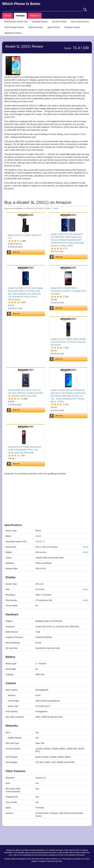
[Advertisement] (47, 504)
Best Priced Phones (80, 22)
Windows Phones (72, 27)
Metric (86, 547)
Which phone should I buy (16, 22)
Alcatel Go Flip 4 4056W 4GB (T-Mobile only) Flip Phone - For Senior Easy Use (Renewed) (68, 342)
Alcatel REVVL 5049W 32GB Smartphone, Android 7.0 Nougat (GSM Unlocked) (68, 291)
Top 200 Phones (59, 22)
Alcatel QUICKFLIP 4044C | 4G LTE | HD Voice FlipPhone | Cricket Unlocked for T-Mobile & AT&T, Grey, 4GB (25, 393)
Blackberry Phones (13, 33)
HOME (7, 16)
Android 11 (40, 541)
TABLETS (35, 16)
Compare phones (40, 22)
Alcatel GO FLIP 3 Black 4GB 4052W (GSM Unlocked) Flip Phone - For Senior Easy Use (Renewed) (25, 450)
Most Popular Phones (14, 27)
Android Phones (36, 27)
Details (56, 208)
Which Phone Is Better (21, 4)
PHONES (20, 16)
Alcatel (38, 536)
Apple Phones (54, 27)
